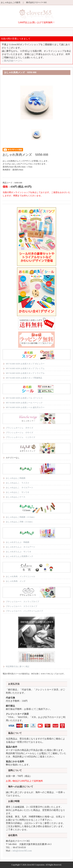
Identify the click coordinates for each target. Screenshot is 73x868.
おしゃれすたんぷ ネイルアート (20, 547)
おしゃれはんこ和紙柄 (16, 478)
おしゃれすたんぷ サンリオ (19, 552)
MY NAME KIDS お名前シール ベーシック (24, 403)
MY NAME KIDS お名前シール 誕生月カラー (25, 407)
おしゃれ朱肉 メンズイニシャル (20, 576)
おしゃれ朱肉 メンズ (16, 581)
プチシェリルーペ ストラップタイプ (22, 602)
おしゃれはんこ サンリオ (18, 492)
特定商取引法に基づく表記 (18, 666)
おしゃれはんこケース (16, 497)
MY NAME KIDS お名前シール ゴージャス (24, 398)
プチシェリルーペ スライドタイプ (21, 606)
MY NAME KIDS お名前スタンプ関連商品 (24, 378)
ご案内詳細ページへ (12, 61)
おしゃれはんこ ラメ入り (18, 483)
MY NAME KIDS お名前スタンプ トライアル (25, 373)
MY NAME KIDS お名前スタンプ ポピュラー (25, 364)
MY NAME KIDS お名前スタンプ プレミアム (25, 368)
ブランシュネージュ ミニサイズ (20, 437)
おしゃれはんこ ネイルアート (20, 488)
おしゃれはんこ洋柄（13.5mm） (20, 522)
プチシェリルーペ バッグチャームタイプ (24, 611)
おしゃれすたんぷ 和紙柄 (18, 542)
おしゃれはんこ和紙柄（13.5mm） (21, 517)
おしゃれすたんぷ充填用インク (20, 556)
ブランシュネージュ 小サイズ (20, 433)
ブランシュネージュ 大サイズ (20, 428)
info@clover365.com (22, 851)
